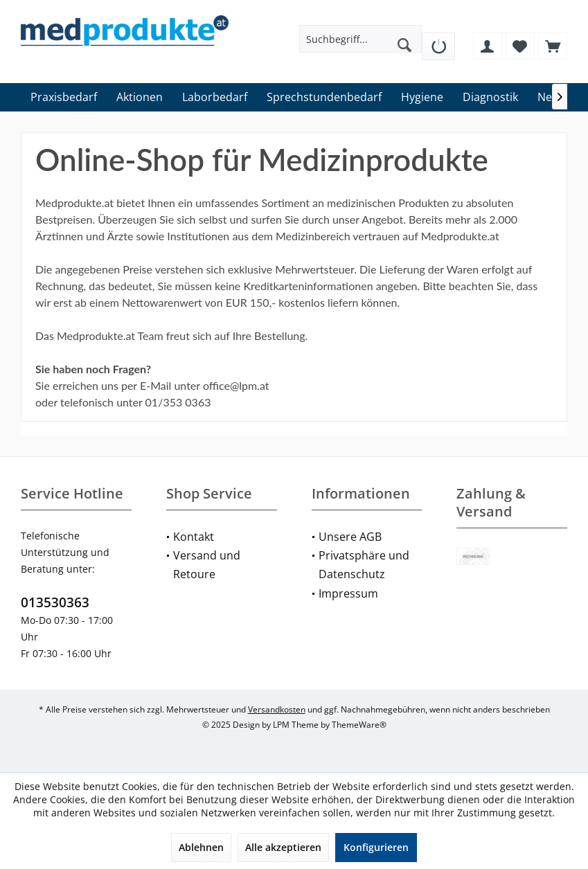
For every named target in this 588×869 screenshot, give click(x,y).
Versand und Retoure (207, 565)
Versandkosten (277, 709)
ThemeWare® (359, 725)
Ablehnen (201, 847)
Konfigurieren (376, 847)
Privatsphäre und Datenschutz (364, 565)
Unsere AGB (350, 537)
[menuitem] (438, 41)
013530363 (55, 602)
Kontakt (194, 537)
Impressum (348, 593)
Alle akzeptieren (283, 847)
